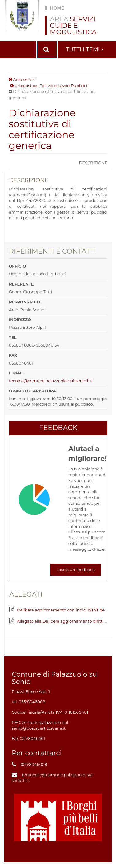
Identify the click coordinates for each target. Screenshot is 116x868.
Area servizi (24, 79)
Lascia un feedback (76, 570)
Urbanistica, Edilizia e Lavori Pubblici (51, 86)
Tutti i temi (85, 49)
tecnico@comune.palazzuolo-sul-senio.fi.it (51, 381)
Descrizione (93, 163)
